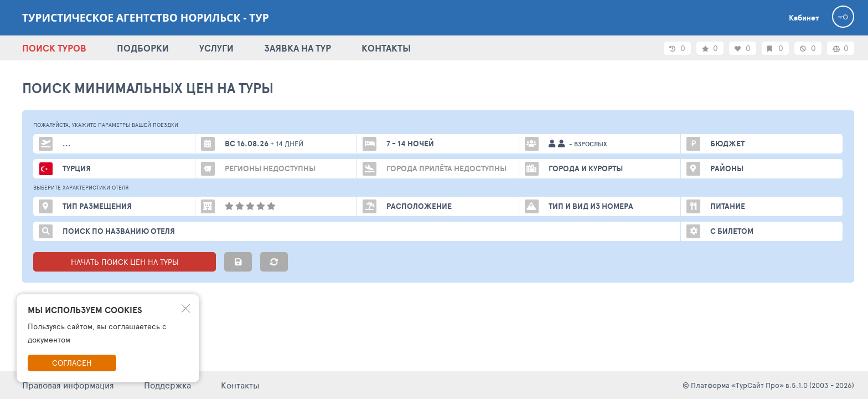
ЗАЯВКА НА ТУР (298, 48)
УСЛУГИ (216, 48)
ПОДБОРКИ (143, 48)
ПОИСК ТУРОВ (54, 48)
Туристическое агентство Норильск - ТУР (146, 18)
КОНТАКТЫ (386, 48)
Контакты (240, 385)
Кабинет (804, 18)
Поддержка (167, 385)
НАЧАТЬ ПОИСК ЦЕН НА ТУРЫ (125, 262)
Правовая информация (68, 385)
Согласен (72, 363)
